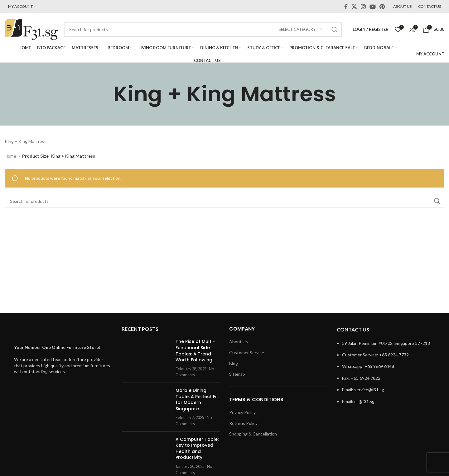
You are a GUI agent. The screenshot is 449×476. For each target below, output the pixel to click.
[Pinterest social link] (382, 7)
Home (11, 156)
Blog (234, 363)
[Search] (203, 30)
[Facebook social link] (346, 7)
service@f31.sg (369, 390)
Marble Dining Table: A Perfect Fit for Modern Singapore (197, 400)
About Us (239, 342)
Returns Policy (243, 423)
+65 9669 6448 (379, 366)
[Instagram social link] (363, 7)
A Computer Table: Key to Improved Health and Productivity (197, 448)
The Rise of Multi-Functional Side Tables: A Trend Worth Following (195, 351)
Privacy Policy (242, 412)
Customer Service (247, 352)
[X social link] (354, 7)
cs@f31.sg (364, 401)
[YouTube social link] (373, 7)
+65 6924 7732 (394, 355)
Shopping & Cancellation (253, 434)
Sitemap (237, 374)
